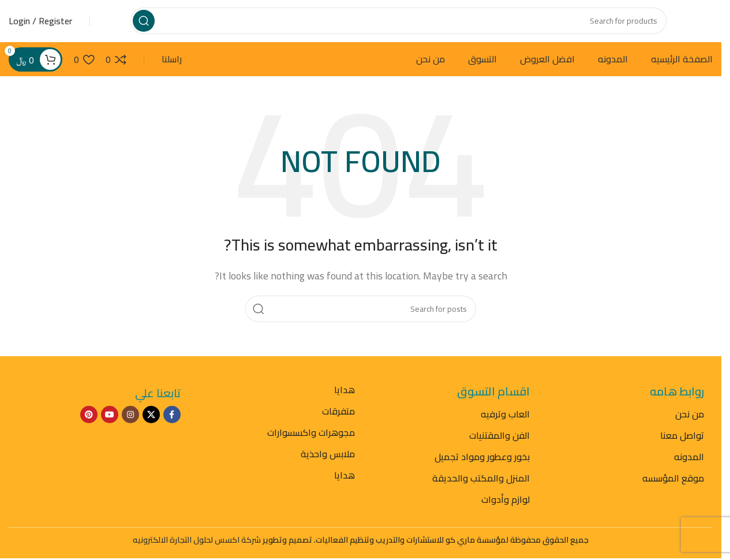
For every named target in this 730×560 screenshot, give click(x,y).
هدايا (345, 401)
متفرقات (338, 423)
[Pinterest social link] (89, 426)
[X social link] (151, 426)
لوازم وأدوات (506, 510)
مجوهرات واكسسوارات (311, 444)
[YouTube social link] (110, 426)
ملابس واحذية (328, 465)
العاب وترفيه (505, 425)
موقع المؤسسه (673, 489)
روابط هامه (677, 403)
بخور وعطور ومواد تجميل (482, 468)
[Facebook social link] (172, 426)
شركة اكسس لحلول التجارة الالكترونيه (197, 551)
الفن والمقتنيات (499, 447)
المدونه (689, 468)
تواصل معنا (682, 447)
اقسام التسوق (493, 403)
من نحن (690, 425)
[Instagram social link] (130, 426)
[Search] (398, 26)
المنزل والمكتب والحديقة (481, 489)
